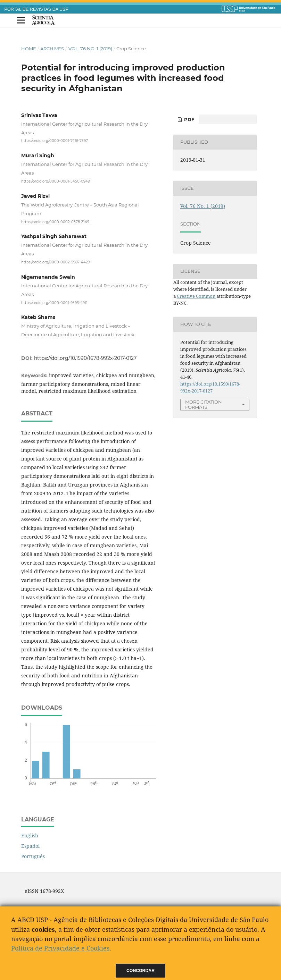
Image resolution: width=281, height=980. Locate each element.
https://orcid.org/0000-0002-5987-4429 (56, 262)
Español (30, 846)
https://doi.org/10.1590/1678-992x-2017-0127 (85, 358)
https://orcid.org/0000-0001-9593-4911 (54, 302)
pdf (188, 119)
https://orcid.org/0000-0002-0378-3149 (55, 222)
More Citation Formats (204, 404)
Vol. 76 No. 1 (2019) (90, 49)
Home (29, 49)
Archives (52, 49)
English (30, 835)
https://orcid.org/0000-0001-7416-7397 (55, 141)
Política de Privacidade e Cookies (60, 948)
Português (33, 856)
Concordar (140, 971)
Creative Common (197, 296)
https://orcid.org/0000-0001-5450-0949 (56, 181)
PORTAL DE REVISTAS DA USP (36, 9)
